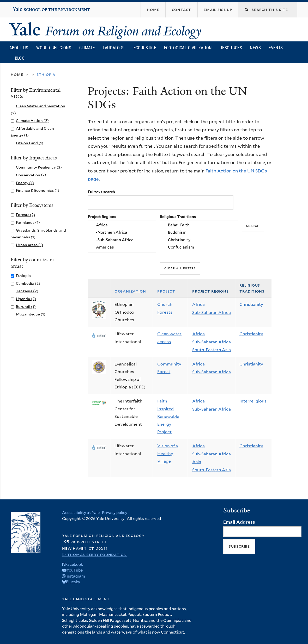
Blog (20, 58)
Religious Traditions (178, 217)
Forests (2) (26, 215)
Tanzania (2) (27, 291)
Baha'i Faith (199, 225)
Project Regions (102, 217)
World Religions (54, 48)
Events (276, 48)
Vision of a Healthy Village (168, 454)
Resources (231, 48)
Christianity (199, 240)
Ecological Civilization (188, 48)
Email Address (239, 522)
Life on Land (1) (30, 143)
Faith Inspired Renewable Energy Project (168, 416)
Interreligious (253, 401)
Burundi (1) (26, 306)
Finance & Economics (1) (38, 190)
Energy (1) (25, 183)
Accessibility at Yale (81, 513)
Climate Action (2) (32, 120)
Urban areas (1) (29, 245)
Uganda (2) (26, 299)
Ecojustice (145, 48)
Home (17, 74)
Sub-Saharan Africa (212, 312)
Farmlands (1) (28, 222)
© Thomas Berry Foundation (94, 555)
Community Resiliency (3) (39, 167)
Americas (122, 247)
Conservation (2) (31, 175)
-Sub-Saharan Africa (122, 240)
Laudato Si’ (114, 48)
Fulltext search (101, 192)
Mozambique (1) (31, 314)
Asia (197, 462)
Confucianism (199, 247)
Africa (122, 225)
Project (166, 291)
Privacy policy (115, 513)
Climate (87, 48)
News (255, 48)
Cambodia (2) (28, 283)
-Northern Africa (122, 233)
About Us (19, 48)
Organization (130, 291)
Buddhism (199, 233)
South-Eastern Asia (212, 350)
